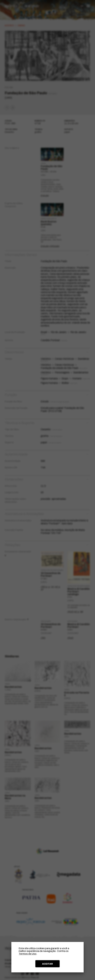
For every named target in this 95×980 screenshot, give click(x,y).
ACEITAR (47, 964)
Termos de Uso (28, 954)
